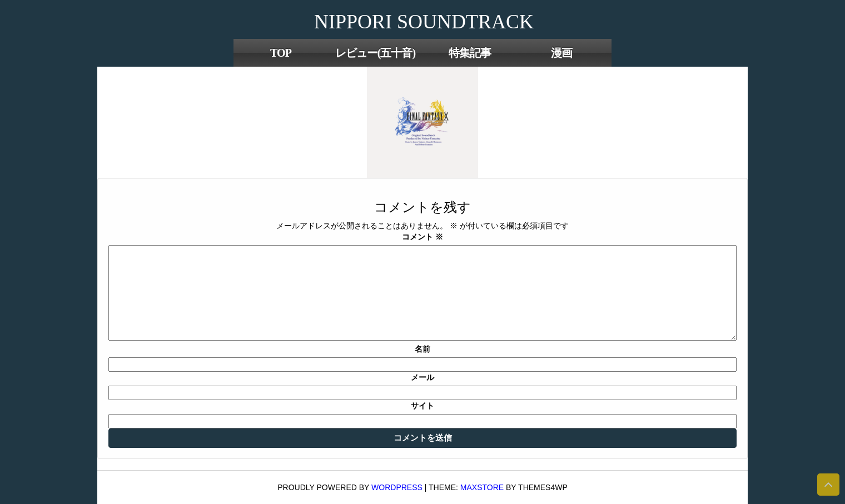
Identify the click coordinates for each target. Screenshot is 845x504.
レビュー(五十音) (375, 53)
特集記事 (470, 53)
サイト (422, 406)
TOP (281, 53)
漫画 (561, 53)
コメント (422, 237)
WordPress (397, 487)
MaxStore (482, 487)
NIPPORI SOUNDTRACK (424, 22)
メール (422, 377)
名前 (422, 349)
